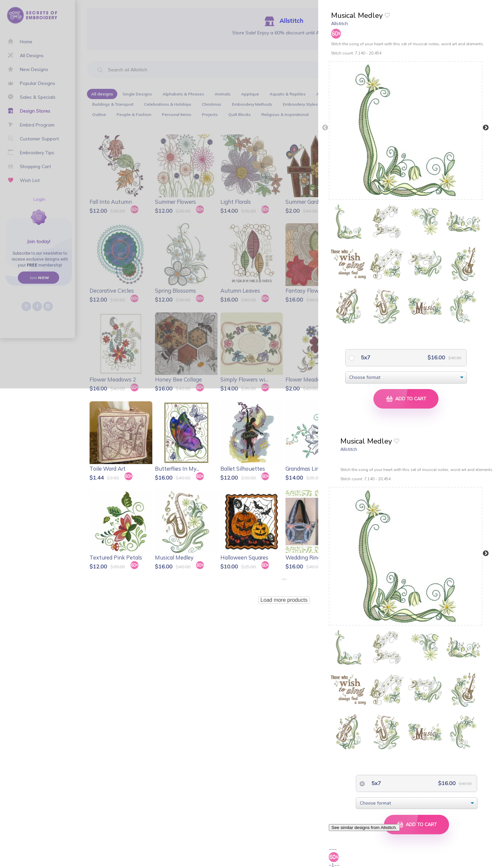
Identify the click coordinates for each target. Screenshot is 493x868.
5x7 (365, 357)
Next (486, 128)
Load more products (284, 600)
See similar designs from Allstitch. (364, 828)
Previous (325, 128)
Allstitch (340, 23)
